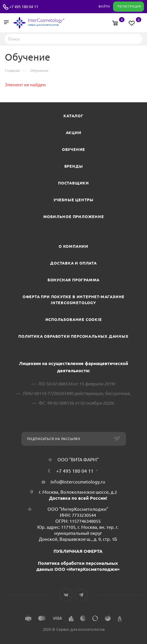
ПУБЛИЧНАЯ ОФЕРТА (78, 551)
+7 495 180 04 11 (24, 7)
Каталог (73, 116)
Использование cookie (74, 319)
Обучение (73, 149)
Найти (136, 39)
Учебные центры (73, 200)
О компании (73, 246)
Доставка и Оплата (73, 263)
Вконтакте (66, 595)
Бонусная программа (73, 280)
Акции (74, 133)
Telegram (81, 595)
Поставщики (73, 183)
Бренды (74, 166)
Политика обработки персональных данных (73, 336)
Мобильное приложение (74, 217)
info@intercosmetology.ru (78, 482)
